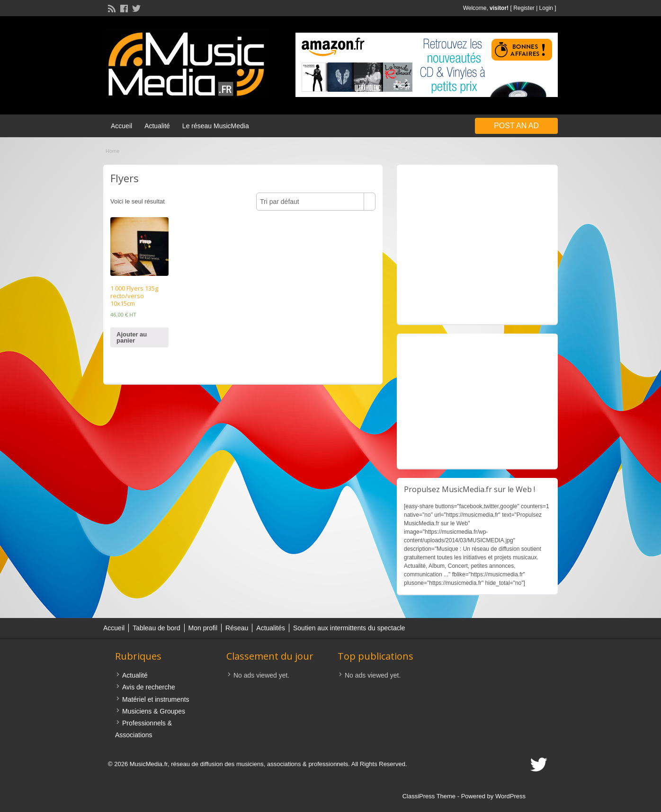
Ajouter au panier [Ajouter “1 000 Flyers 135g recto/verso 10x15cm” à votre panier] (132, 337)
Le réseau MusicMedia (216, 126)
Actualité (157, 126)
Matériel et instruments (156, 699)
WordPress (510, 796)
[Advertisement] (477, 244)
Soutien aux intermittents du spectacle (349, 628)
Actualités (271, 628)
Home (112, 151)
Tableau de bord (156, 628)
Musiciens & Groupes (154, 711)
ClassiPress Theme (429, 796)
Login (546, 8)
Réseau (237, 628)
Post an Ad (516, 126)
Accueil (121, 126)
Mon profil (203, 628)
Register (524, 8)
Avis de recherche (149, 687)
